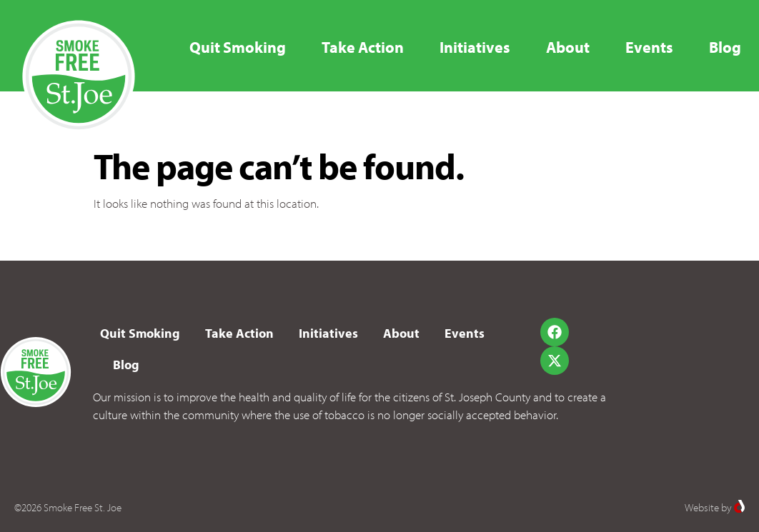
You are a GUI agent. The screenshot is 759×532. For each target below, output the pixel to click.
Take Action (363, 47)
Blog (725, 47)
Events (649, 47)
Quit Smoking (238, 47)
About (568, 47)
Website (702, 507)
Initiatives (475, 47)
